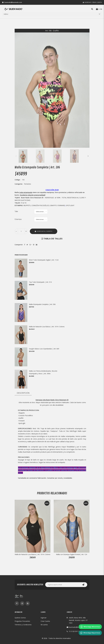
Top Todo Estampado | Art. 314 (40, 282)
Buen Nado (37, 638)
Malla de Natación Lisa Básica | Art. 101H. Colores (47, 327)
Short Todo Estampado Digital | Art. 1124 (44, 260)
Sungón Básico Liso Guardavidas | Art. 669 (44, 349)
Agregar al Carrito (44, 231)
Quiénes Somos (20, 618)
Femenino (27, 184)
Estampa (18, 219)
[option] (52, 88)
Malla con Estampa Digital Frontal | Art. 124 (72, 554)
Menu (6, 14)
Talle (16, 211)
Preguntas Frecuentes (22, 621)
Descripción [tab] (23, 393)
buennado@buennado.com (78, 627)
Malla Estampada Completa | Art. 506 (42, 304)
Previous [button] (16, 156)
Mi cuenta (44, 625)
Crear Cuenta (45, 621)
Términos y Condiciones (23, 625)
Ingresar (44, 618)
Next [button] (88, 156)
